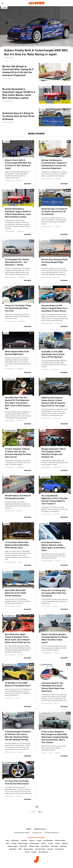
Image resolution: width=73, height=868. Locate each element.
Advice (7, 524)
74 (69, 616)
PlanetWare (45, 846)
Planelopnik (45, 241)
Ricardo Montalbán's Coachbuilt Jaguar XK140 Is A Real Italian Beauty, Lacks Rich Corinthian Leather (19, 94)
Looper (58, 843)
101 (32, 333)
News (43, 64)
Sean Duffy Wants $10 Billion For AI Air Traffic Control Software (16, 593)
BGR (7, 841)
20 (69, 430)
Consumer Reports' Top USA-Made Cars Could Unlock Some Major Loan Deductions (53, 687)
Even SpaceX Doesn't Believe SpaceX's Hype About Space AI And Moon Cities (53, 546)
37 (69, 713)
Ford (7, 241)
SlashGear (13, 849)
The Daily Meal (40, 849)
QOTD (7, 287)
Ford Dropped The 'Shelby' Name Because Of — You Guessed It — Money (17, 262)
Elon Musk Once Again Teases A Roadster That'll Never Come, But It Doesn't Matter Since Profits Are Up (18, 638)
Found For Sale (46, 87)
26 (69, 190)
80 (33, 713)
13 (33, 430)
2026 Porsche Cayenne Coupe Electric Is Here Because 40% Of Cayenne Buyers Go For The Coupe (53, 402)
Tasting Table (28, 849)
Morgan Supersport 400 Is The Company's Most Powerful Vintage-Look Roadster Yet (54, 453)
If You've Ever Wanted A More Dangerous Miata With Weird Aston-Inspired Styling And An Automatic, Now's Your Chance (55, 737)
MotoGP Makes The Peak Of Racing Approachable (18, 497)
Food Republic (48, 841)
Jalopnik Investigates (11, 762)
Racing (5, 7)
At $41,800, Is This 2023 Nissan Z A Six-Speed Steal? (18, 684)
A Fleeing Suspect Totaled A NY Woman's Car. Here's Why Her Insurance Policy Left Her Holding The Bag (18, 736)
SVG (20, 849)
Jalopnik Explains (10, 379)
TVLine (27, 852)
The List (50, 849)
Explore (32, 841)
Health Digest (23, 843)
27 (69, 241)
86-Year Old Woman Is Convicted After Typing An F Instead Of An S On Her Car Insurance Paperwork (18, 71)
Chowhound (15, 841)
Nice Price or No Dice (47, 333)
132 (32, 616)
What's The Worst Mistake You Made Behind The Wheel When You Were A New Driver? (55, 638)
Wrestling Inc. (44, 852)
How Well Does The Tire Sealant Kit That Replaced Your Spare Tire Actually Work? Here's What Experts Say (18, 403)
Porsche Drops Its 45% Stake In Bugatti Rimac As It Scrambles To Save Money (54, 308)
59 (33, 664)
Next (40, 812)
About (29, 829)
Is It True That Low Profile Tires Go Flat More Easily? (17, 782)
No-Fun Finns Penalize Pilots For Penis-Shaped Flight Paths (55, 262)
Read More (28, 184)
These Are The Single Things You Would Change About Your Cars (18, 308)
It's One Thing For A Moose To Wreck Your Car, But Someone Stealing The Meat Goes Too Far (18, 453)
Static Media (25, 833)
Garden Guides (60, 841)
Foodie (39, 841)
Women (34, 852)
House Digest (34, 843)
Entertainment (46, 477)
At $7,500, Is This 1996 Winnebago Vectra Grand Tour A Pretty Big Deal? (53, 354)
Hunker (44, 843)
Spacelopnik (45, 524)
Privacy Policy (40, 829)
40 (33, 241)
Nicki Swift (23, 846)
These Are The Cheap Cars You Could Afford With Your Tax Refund (54, 593)
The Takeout (59, 849)
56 (69, 379)
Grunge (14, 843)
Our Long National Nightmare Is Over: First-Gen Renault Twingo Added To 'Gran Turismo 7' (55, 500)
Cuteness (24, 841)
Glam (8, 843)
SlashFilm (63, 846)
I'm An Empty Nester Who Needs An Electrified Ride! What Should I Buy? (17, 545)
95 (69, 333)
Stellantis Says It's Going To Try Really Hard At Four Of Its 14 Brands (18, 116)
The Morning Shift (47, 287)
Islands (51, 843)
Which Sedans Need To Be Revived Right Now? (17, 353)
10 (69, 664)
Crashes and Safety (11, 430)
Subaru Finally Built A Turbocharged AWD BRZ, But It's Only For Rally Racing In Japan (36, 52)
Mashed (65, 843)
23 (33, 287)
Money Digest (13, 846)
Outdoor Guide (34, 846)
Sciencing (55, 846)
